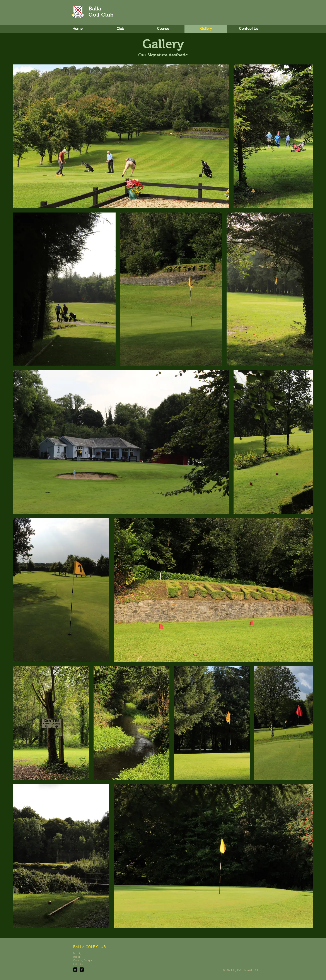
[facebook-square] (82, 970)
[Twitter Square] (75, 970)
